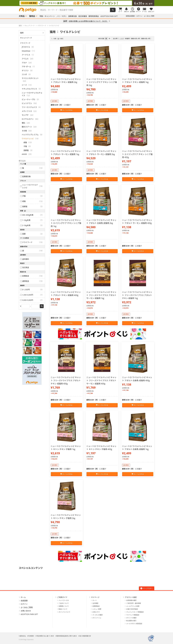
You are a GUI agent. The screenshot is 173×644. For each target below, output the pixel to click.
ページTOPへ (147, 588)
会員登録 (24, 601)
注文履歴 (95, 603)
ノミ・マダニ (62, 16)
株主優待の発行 (131, 621)
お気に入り (96, 612)
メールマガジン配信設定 (134, 624)
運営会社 (23, 636)
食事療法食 (73, 16)
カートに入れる (66, 110)
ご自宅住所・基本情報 (134, 603)
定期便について (64, 606)
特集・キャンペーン (47, 16)
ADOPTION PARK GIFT (109, 16)
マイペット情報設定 (133, 615)
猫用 (22, 33)
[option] (86, 3)
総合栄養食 (83, 16)
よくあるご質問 (149, 16)
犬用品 (22, 16)
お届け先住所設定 (132, 609)
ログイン (139, 16)
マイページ (95, 597)
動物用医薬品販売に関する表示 (67, 636)
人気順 (121, 39)
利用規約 (31, 636)
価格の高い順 (145, 39)
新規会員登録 (130, 16)
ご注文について (64, 603)
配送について (63, 609)
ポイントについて (64, 612)
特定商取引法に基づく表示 (45, 636)
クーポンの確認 (98, 615)
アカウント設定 (131, 597)
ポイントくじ (97, 618)
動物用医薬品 (94, 16)
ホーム (23, 597)
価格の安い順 (135, 39)
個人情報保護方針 (85, 636)
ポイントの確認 (131, 618)
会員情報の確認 (131, 600)
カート (95, 600)
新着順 (127, 39)
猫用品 (32, 16)
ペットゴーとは (64, 600)
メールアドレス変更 (133, 606)
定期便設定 (96, 606)
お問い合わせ (26, 611)
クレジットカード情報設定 (135, 612)
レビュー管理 (97, 609)
